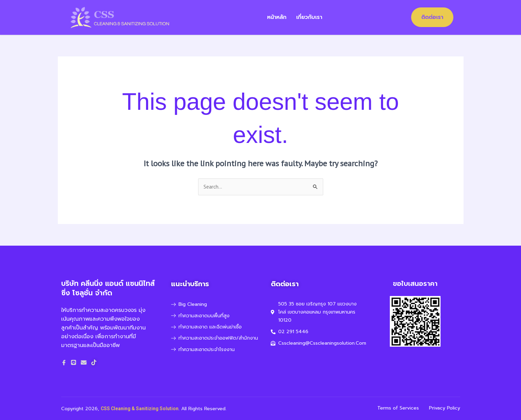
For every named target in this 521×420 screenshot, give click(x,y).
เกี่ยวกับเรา (310, 17)
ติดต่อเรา (432, 17)
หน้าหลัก (277, 17)
